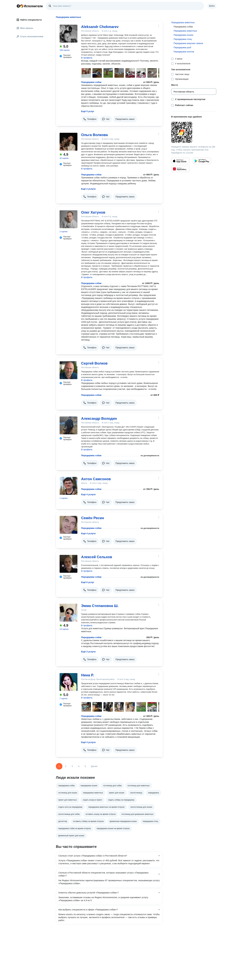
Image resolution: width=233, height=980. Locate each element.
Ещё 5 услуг (88, 111)
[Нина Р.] (69, 682)
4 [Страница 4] (79, 766)
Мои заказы (25, 28)
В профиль (87, 58)
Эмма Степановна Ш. (100, 606)
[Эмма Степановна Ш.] (69, 613)
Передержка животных (183, 22)
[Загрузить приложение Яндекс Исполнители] (194, 132)
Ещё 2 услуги (88, 189)
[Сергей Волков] (69, 370)
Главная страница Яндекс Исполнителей (30, 6)
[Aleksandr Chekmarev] (69, 34)
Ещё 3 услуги (88, 652)
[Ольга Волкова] (69, 142)
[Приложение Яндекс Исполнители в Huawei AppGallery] (180, 169)
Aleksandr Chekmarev (100, 27)
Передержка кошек (183, 35)
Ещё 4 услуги (88, 494)
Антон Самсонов (96, 479)
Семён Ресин (93, 518)
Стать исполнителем (30, 36)
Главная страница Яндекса (18, 6)
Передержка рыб (182, 47)
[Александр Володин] (69, 425)
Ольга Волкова (94, 135)
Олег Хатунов (93, 212)
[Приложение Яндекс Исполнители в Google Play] (202, 161)
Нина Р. (88, 675)
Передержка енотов (184, 52)
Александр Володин (99, 418)
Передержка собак (91, 82)
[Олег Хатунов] (69, 219)
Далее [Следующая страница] (94, 766)
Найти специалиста (29, 20)
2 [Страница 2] (66, 766)
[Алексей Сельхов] (69, 564)
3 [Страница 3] (72, 766)
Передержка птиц (183, 39)
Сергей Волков (94, 363)
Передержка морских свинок (188, 43)
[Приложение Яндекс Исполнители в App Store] (180, 161)
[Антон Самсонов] (69, 486)
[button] (90, 119)
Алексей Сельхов (97, 557)
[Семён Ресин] (69, 525)
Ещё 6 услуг (88, 582)
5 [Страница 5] (85, 766)
